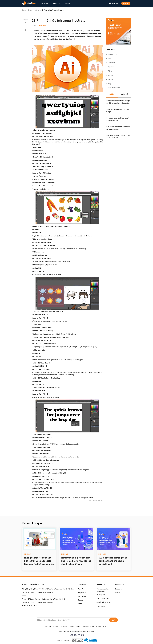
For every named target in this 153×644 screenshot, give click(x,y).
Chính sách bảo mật (88, 626)
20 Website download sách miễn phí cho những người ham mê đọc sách (118, 102)
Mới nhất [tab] (124, 94)
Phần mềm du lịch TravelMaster (103, 590)
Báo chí (110, 75)
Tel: (28, 592)
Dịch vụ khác (101, 606)
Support (118, 593)
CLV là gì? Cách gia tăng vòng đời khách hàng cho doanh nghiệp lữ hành (113, 561)
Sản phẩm (45, 3)
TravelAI (111, 79)
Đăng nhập (115, 3)
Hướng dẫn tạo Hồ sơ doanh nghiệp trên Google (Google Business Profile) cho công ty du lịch (39, 561)
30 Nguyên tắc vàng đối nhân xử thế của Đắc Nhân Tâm (118, 137)
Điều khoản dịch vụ (75, 626)
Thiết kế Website (102, 595)
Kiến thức (111, 67)
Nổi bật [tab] (112, 94)
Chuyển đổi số (113, 54)
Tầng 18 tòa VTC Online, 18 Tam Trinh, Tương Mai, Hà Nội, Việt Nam (52, 589)
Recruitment (82, 596)
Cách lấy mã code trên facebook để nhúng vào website (118, 128)
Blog (109, 84)
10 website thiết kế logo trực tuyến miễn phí (118, 111)
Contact (81, 600)
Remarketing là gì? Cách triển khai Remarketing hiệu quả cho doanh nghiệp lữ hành (76, 561)
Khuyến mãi (64, 626)
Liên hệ (126, 3)
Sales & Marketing (103, 599)
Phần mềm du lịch (114, 88)
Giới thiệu (67, 3)
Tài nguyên (57, 3)
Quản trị (110, 59)
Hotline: (30, 606)
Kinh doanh (111, 63)
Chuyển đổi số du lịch (104, 602)
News (80, 604)
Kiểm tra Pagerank (63, 640)
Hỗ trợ (98, 626)
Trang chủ (48, 626)
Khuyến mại (82, 593)
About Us (81, 589)
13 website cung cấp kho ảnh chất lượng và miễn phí (117, 119)
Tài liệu (110, 71)
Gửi (113, 620)
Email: (46, 592)
